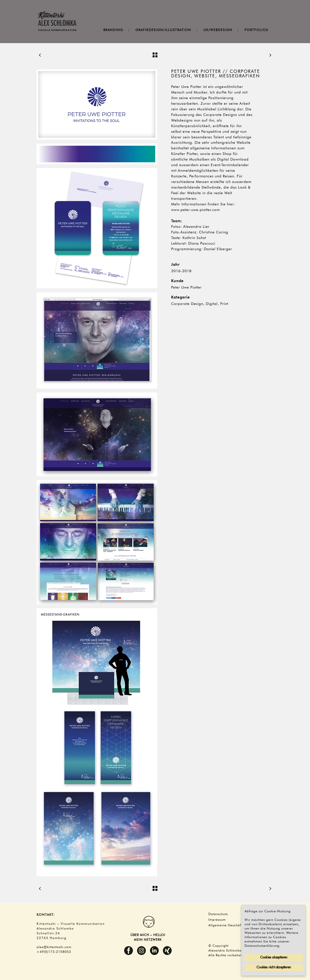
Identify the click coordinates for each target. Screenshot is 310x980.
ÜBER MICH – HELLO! (148, 935)
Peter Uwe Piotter (186, 288)
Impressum (217, 920)
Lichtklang (227, 109)
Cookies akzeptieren (274, 958)
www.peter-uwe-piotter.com (195, 210)
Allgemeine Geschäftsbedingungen (237, 925)
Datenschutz (218, 914)
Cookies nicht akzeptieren (274, 967)
